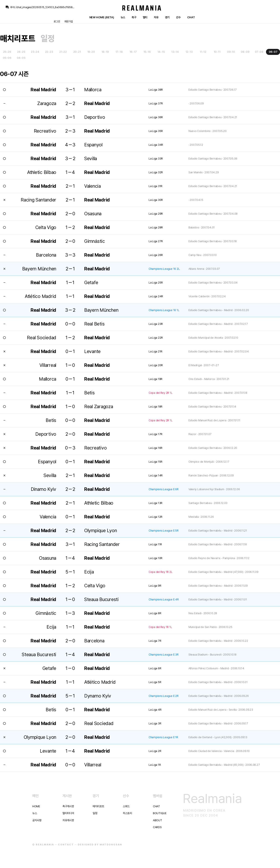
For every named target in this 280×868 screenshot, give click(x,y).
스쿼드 (126, 806)
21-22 (63, 52)
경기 (167, 17)
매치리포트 (18, 38)
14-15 (161, 52)
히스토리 (127, 813)
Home (36, 806)
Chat (191, 17)
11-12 (203, 52)
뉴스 (123, 17)
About (158, 820)
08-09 (245, 52)
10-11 (217, 52)
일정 (48, 38)
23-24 (35, 52)
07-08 (259, 52)
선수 (178, 17)
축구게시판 (68, 806)
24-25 (21, 52)
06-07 (273, 52)
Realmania (142, 8)
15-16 (147, 52)
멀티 (145, 17)
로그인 (57, 22)
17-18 (119, 52)
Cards (157, 827)
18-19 (105, 52)
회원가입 (69, 22)
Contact (66, 845)
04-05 (21, 58)
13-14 (175, 52)
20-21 (77, 52)
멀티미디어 (68, 813)
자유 (156, 17)
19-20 (91, 52)
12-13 (189, 52)
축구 (134, 17)
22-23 (49, 52)
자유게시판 (68, 820)
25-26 (7, 52)
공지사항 (37, 820)
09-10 (231, 52)
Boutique (160, 813)
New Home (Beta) (102, 17)
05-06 (7, 58)
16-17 (133, 52)
